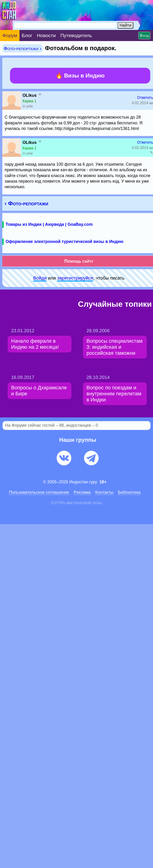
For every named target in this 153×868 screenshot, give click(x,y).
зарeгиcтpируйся (75, 278)
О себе (28, 106)
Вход (144, 35)
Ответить (145, 98)
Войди (40, 278)
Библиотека (129, 492)
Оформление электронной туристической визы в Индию (64, 242)
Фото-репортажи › (22, 48)
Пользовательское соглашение (39, 492)
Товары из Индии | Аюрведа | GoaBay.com (49, 224)
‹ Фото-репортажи (26, 203)
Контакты (104, 492)
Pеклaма (82, 492)
